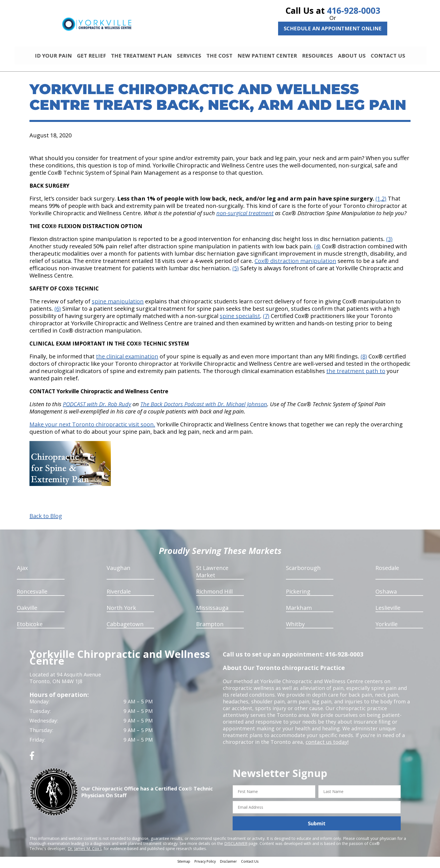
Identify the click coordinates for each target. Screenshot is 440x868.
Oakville (27, 610)
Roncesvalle (32, 594)
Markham (299, 610)
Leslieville (388, 610)
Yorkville (387, 627)
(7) (266, 318)
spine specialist (240, 318)
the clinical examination (127, 359)
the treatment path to (356, 373)
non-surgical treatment (245, 216)
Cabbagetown (125, 627)
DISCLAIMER (236, 846)
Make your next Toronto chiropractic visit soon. (92, 427)
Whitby (295, 627)
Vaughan (119, 570)
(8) (364, 359)
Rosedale (387, 570)
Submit (317, 826)
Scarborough (303, 570)
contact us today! (326, 744)
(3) (389, 241)
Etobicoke (30, 627)
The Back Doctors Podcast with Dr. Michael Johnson (204, 407)
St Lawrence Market (212, 574)
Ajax (22, 570)
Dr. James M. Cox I (84, 851)
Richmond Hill (214, 594)
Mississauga (212, 610)
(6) (58, 311)
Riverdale (119, 594)
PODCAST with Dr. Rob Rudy (97, 407)
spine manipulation (118, 304)
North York (121, 610)
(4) (317, 249)
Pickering (298, 594)
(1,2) (381, 201)
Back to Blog (46, 519)
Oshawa (386, 594)
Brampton (210, 627)
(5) (236, 271)
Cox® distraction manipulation (295, 263)
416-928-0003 (354, 11)
